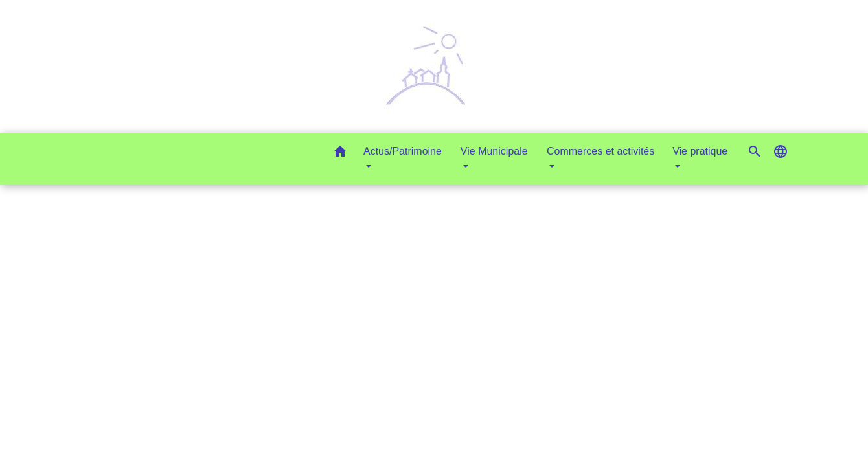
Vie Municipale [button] (494, 151)
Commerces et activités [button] (600, 151)
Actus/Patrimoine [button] (403, 151)
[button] (340, 154)
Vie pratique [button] (700, 151)
